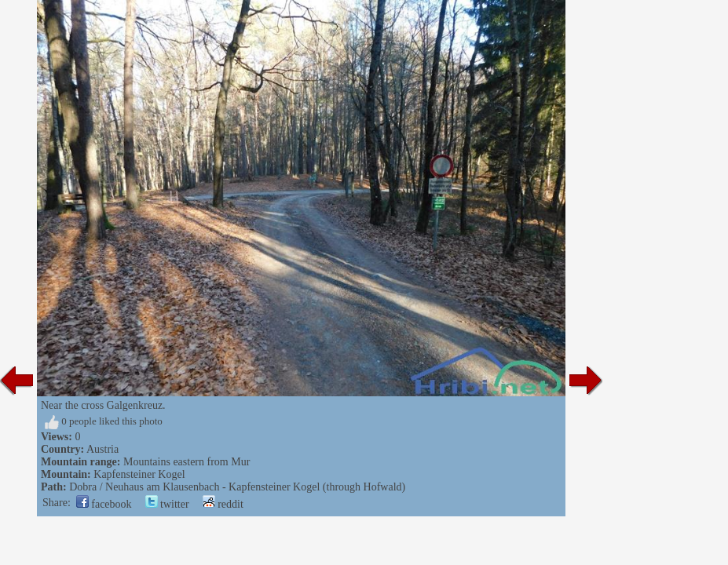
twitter (167, 504)
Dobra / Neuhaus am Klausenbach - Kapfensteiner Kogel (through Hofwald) (237, 487)
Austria (102, 449)
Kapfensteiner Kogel (139, 474)
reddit (223, 504)
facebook (104, 504)
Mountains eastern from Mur (187, 462)
